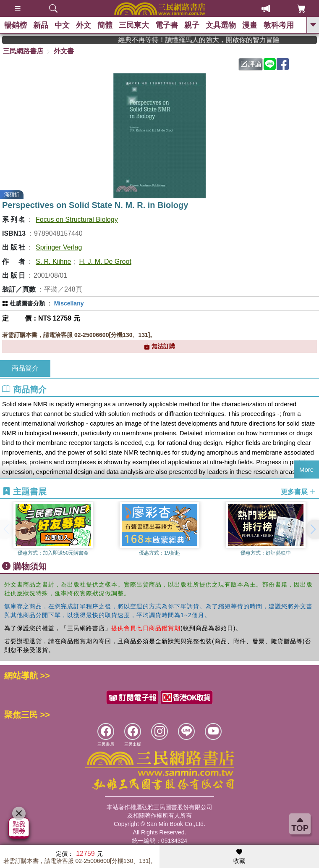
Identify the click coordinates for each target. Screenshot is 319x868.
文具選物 (221, 25)
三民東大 (134, 25)
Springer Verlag (59, 247)
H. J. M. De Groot (105, 262)
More (306, 470)
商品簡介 (25, 368)
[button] (313, 529)
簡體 (105, 25)
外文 (84, 25)
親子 (192, 25)
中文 (62, 25)
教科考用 (279, 25)
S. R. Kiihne (53, 262)
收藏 (239, 857)
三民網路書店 (23, 51)
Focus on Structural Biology (77, 220)
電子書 (167, 25)
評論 (251, 64)
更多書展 (298, 492)
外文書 (64, 51)
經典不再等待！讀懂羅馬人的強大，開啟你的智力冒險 (210, 40)
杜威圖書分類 (27, 303)
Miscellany (69, 303)
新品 (41, 25)
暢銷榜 (16, 25)
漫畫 (250, 25)
